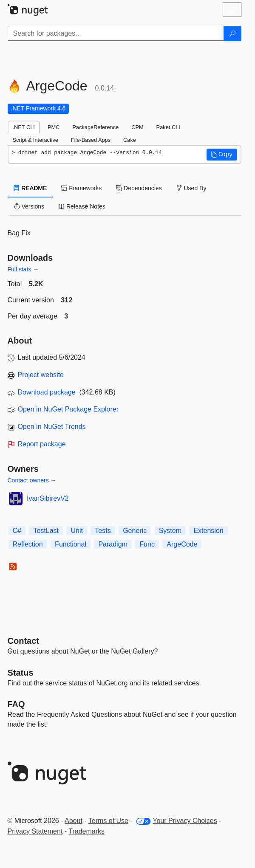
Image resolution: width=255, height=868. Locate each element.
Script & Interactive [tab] (35, 140)
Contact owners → (32, 480)
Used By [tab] (191, 188)
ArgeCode (182, 544)
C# (17, 531)
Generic (135, 531)
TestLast (46, 531)
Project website (41, 375)
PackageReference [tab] (95, 127)
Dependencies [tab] (139, 188)
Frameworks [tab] (81, 188)
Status (21, 673)
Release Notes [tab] (82, 206)
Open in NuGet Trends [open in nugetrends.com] (52, 427)
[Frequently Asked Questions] (16, 704)
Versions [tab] (29, 206)
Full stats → (23, 269)
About (74, 821)
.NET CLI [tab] (24, 127)
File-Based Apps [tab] (91, 140)
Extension (208, 531)
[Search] (232, 34)
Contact (23, 641)
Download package (47, 392)
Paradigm (113, 544)
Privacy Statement (35, 831)
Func (147, 544)
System (170, 531)
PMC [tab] (54, 127)
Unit (76, 531)
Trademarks (86, 831)
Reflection (28, 544)
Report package (42, 444)
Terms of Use (108, 821)
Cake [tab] (130, 140)
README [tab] (31, 188)
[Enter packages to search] (116, 34)
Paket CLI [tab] (168, 127)
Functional (71, 544)
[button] (222, 155)
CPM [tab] (137, 127)
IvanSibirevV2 (48, 498)
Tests (103, 531)
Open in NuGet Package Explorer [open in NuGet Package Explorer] (68, 409)
